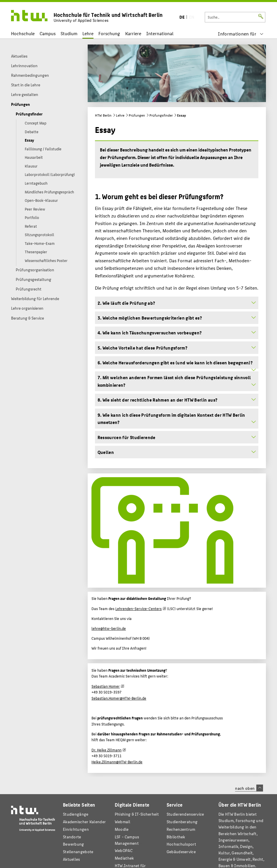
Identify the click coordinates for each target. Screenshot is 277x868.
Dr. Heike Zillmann (106, 750)
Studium (69, 33)
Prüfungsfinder (161, 115)
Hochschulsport (181, 844)
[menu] (241, 34)
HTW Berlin (103, 115)
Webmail (122, 822)
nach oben (249, 788)
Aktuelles (72, 859)
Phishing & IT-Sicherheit (137, 814)
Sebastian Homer (106, 686)
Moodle (122, 829)
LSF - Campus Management (127, 840)
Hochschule (23, 33)
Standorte (72, 837)
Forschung (109, 33)
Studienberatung (182, 822)
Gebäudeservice (181, 852)
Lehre (88, 33)
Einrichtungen (76, 829)
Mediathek (124, 858)
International (160, 33)
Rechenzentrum (181, 829)
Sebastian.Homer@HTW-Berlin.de (119, 698)
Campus (48, 33)
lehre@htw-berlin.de (109, 628)
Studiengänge (76, 814)
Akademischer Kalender (84, 822)
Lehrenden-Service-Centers (138, 609)
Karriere (133, 33)
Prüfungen (137, 115)
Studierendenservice (185, 814)
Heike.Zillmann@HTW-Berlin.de (117, 762)
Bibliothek (176, 837)
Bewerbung (74, 844)
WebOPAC (124, 850)
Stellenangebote (78, 852)
